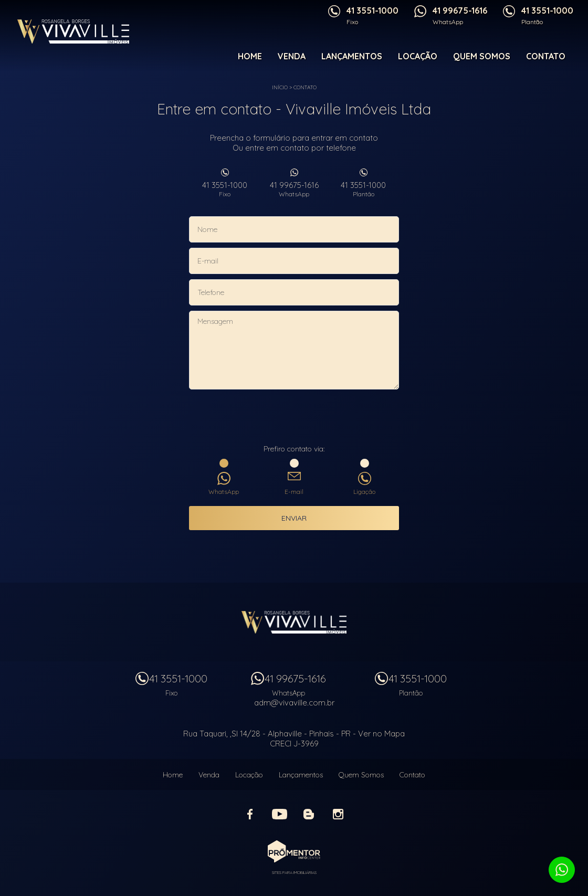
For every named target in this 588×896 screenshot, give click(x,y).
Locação (418, 56)
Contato (546, 56)
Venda (292, 56)
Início (280, 87)
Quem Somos (482, 56)
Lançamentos (352, 56)
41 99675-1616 (294, 189)
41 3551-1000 (225, 189)
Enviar (294, 518)
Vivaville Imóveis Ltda (294, 622)
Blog (309, 814)
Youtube (279, 814)
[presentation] (294, 418)
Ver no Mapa (381, 734)
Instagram (338, 814)
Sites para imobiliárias (294, 872)
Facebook (250, 814)
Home (250, 56)
